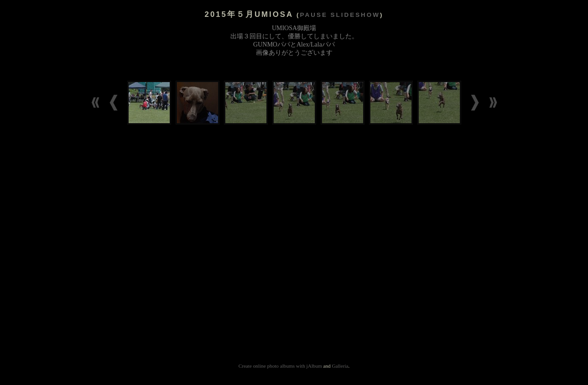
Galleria (340, 366)
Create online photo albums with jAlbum (280, 366)
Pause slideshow (340, 15)
